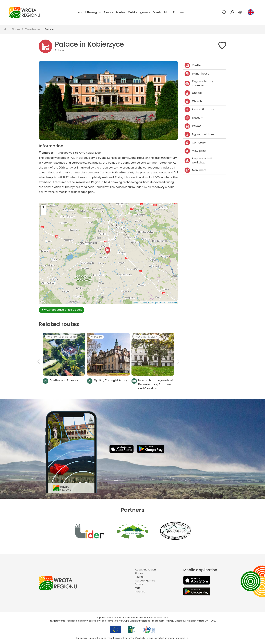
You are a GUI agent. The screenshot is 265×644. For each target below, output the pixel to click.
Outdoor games (139, 12)
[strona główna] (5, 29)
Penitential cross (199, 110)
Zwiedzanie (32, 29)
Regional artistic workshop (199, 160)
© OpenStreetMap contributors (165, 303)
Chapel (193, 93)
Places (108, 12)
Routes (120, 12)
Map (167, 12)
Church (193, 101)
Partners (179, 12)
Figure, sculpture (199, 134)
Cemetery (195, 143)
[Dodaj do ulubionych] (222, 46)
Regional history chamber (199, 83)
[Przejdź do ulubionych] (224, 12)
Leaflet (135, 303)
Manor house (197, 74)
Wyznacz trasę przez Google (62, 310)
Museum (194, 118)
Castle (193, 65)
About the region (89, 12)
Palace (49, 29)
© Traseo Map (146, 303)
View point (195, 151)
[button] (108, 250)
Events (157, 12)
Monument (196, 170)
